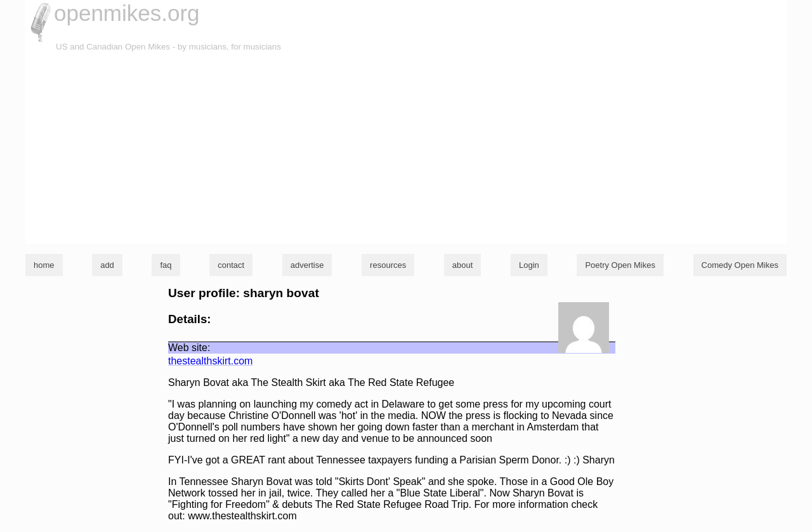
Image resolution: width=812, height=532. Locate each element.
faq (166, 265)
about (463, 265)
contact (231, 265)
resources (388, 265)
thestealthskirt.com (210, 361)
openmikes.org (127, 13)
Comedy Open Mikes (740, 265)
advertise (307, 265)
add (107, 265)
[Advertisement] (406, 149)
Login (529, 265)
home (44, 265)
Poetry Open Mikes (620, 265)
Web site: (189, 348)
